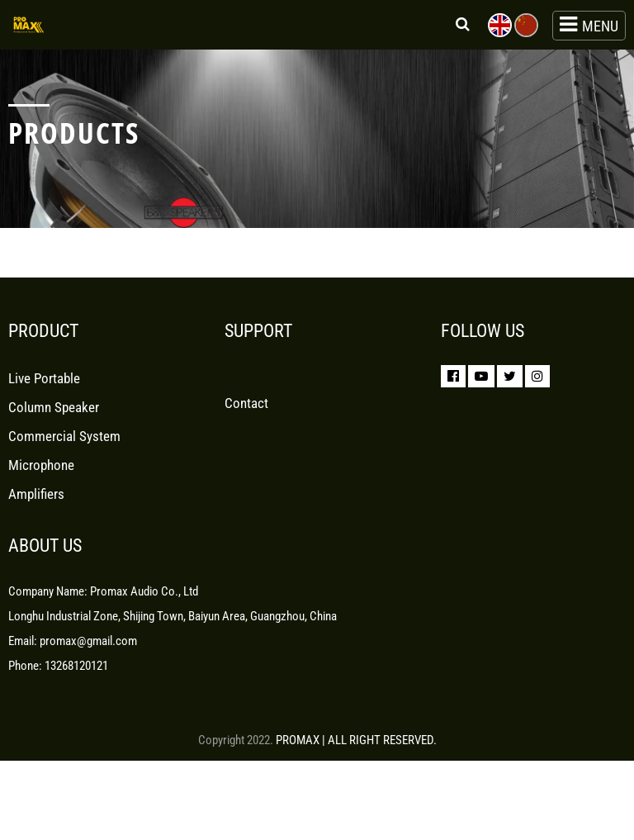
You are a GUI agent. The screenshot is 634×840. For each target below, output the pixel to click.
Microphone (41, 477)
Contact (246, 415)
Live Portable (44, 391)
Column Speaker (54, 420)
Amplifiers (36, 506)
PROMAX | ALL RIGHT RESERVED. (356, 740)
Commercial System (64, 448)
